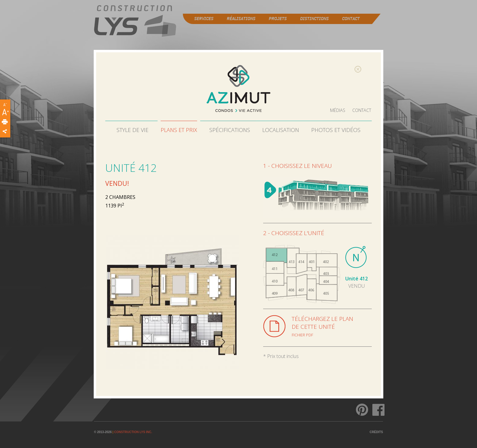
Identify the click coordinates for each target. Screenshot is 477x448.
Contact (362, 109)
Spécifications (230, 129)
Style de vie (132, 129)
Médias (340, 109)
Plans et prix (179, 129)
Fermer (345, 68)
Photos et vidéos (336, 129)
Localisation (281, 129)
